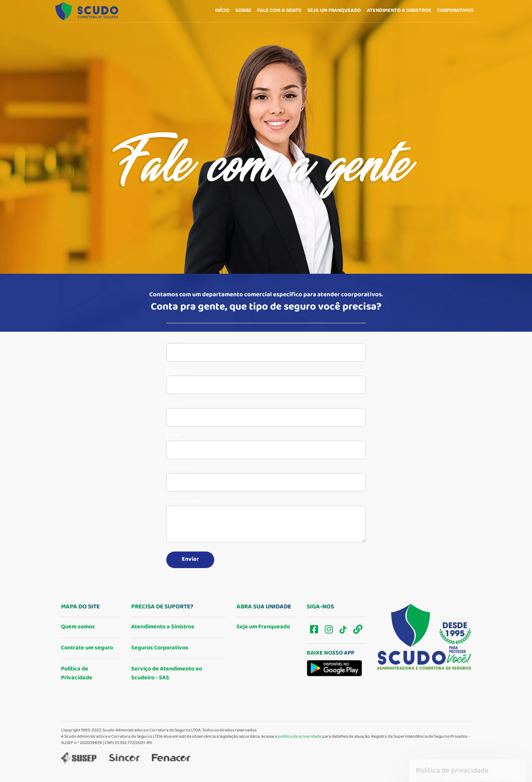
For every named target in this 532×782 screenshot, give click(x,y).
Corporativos (455, 16)
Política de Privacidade (77, 674)
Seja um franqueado (334, 11)
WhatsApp (180, 468)
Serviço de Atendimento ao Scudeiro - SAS (167, 674)
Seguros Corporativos (160, 648)
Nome (175, 338)
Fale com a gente (279, 11)
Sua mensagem (185, 501)
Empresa (178, 371)
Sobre (243, 11)
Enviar (190, 559)
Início (222, 11)
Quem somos (78, 627)
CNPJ (174, 403)
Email (174, 436)
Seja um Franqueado (263, 627)
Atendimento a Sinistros (163, 627)
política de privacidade (300, 737)
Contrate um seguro (87, 648)
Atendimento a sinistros (399, 13)
